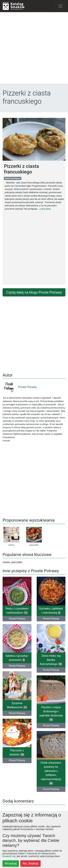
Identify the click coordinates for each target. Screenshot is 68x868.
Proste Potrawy (20, 387)
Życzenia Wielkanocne (17, 705)
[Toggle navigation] (60, 6)
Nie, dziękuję (30, 863)
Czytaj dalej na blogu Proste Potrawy (34, 292)
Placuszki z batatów (17, 752)
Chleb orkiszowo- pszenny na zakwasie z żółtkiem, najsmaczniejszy (51, 773)
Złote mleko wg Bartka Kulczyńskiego (51, 660)
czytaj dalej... (46, 209)
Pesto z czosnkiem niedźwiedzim (17, 611)
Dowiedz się (9, 856)
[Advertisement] (34, 49)
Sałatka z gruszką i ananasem (17, 658)
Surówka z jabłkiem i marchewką (51, 611)
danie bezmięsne (13, 178)
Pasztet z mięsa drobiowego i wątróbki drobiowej (51, 713)
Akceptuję (11, 863)
